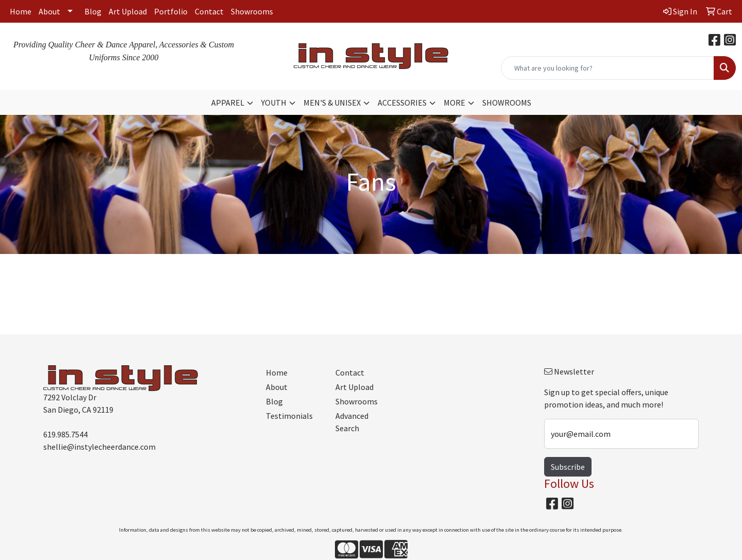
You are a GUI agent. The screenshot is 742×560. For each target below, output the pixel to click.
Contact (209, 11)
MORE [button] (454, 103)
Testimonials (289, 416)
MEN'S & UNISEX (332, 103)
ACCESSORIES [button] (402, 103)
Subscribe (568, 467)
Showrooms (252, 11)
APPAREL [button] (228, 103)
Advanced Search (352, 422)
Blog (93, 11)
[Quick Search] (608, 68)
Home (21, 11)
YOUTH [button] (274, 103)
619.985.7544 (65, 434)
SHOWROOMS (507, 103)
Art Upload (128, 11)
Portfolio (171, 11)
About (49, 11)
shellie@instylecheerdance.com (99, 447)
